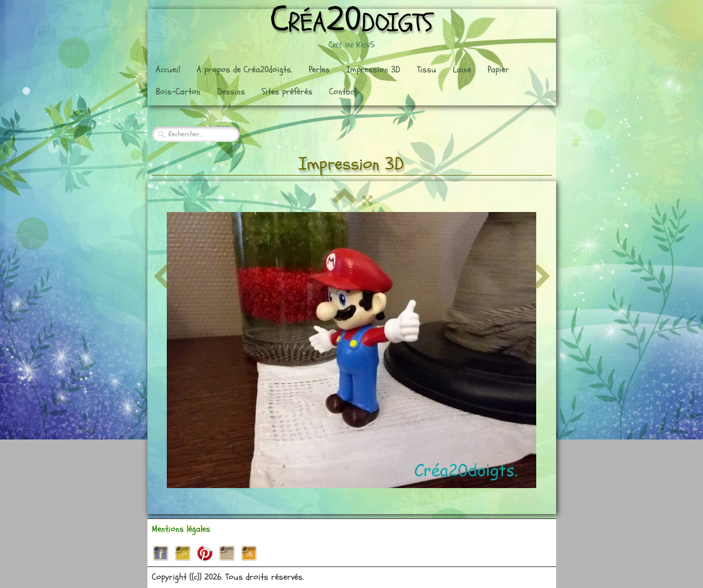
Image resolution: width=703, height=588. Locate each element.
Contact (343, 92)
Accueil (168, 70)
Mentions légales (181, 529)
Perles (319, 70)
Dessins (231, 92)
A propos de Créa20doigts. (244, 70)
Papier (498, 70)
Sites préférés (287, 92)
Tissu (427, 70)
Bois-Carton (178, 92)
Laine (462, 70)
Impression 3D (373, 70)
